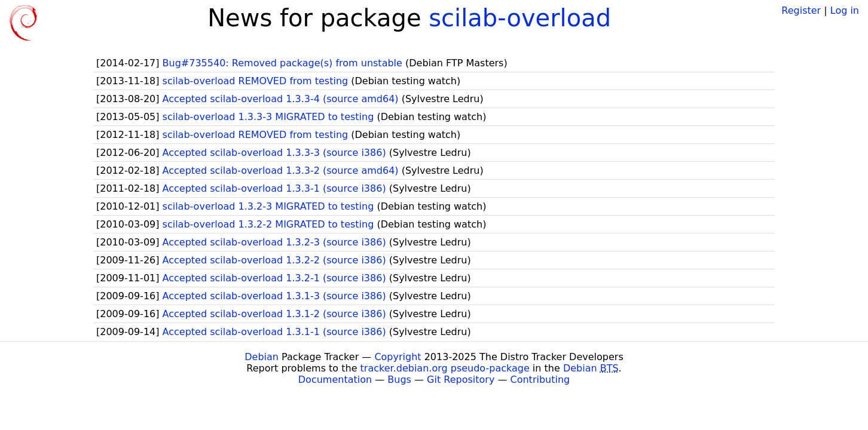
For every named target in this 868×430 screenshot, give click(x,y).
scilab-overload (520, 18)
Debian (262, 357)
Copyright (398, 357)
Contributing (540, 380)
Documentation (335, 380)
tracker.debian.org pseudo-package (445, 368)
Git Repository (461, 380)
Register (801, 10)
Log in (845, 10)
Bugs (399, 380)
